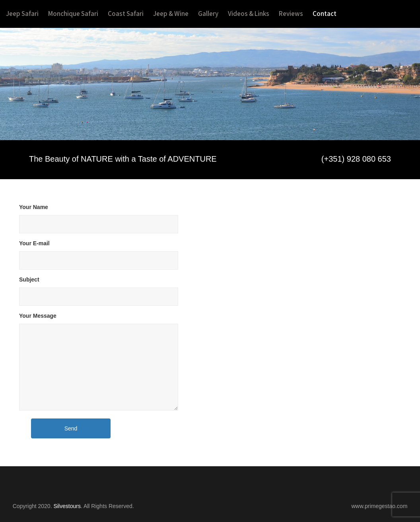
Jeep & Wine (171, 14)
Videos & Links (249, 14)
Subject (99, 288)
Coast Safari (126, 14)
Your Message (99, 362)
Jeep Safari (22, 14)
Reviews (291, 14)
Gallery (208, 14)
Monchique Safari (73, 14)
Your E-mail (99, 252)
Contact (325, 14)
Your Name (99, 216)
